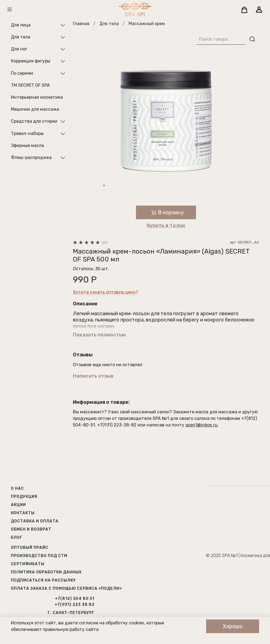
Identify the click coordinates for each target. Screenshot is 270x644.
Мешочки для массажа (35, 109)
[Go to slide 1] (104, 185)
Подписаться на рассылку (43, 580)
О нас (17, 488)
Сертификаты (28, 564)
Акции (18, 505)
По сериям (22, 73)
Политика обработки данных (46, 572)
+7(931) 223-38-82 (117, 425)
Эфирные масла (27, 145)
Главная (81, 24)
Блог (17, 538)
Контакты (23, 513)
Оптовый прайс (30, 548)
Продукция (24, 497)
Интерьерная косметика (37, 97)
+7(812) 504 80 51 (75, 599)
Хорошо (233, 626)
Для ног (19, 49)
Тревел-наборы (27, 133)
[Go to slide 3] (112, 185)
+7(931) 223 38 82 (75, 605)
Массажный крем (147, 24)
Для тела (109, 24)
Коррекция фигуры (31, 61)
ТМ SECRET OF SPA (30, 85)
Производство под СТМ (39, 556)
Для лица (21, 25)
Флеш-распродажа (31, 157)
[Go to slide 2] (108, 185)
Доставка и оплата (35, 521)
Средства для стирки (34, 121)
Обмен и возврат (31, 529)
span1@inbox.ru (201, 425)
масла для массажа (216, 412)
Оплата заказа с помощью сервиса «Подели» (66, 589)
